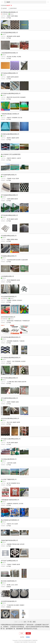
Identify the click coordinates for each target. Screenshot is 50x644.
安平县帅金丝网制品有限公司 (9, 73)
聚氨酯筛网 (13, 280)
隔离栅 (12, 239)
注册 (28, 633)
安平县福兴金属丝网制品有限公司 (11, 93)
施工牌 (8, 483)
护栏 (13, 524)
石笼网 (8, 16)
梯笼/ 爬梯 (14, 382)
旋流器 (18, 280)
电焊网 (12, 77)
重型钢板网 (10, 36)
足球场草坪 (19, 300)
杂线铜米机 (16, 504)
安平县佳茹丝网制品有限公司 (9, 215)
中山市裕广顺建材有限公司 (9, 479)
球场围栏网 (16, 341)
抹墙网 (8, 402)
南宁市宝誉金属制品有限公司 (9, 378)
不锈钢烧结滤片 (26, 321)
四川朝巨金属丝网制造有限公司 (10, 134)
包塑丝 (17, 402)
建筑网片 (17, 77)
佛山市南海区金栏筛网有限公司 (10, 520)
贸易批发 (9, 587)
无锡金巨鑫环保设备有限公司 (9, 540)
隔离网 (12, 199)
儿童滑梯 (14, 300)
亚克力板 (20, 118)
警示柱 (18, 483)
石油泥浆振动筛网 (11, 260)
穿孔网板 (14, 57)
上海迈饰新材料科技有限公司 (9, 53)
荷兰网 (8, 219)
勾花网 (12, 16)
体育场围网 (10, 341)
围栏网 (16, 199)
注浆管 (16, 585)
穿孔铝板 (9, 57)
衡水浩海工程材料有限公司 (9, 581)
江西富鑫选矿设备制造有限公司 (10, 500)
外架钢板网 (23, 97)
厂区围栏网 (22, 341)
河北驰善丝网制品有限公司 (9, 236)
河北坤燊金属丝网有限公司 (9, 459)
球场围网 (9, 300)
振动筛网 (18, 260)
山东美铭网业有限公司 (7, 276)
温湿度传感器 (10, 321)
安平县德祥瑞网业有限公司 (9, 175)
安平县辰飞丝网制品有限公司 (9, 561)
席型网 (17, 179)
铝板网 (8, 77)
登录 (22, 633)
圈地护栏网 (10, 97)
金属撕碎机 (10, 504)
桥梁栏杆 (14, 158)
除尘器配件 (17, 605)
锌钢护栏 (9, 118)
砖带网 (14, 36)
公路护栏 (19, 158)
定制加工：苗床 (11, 361)
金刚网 (12, 443)
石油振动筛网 (24, 260)
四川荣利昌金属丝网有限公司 (9, 12)
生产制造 (9, 18)
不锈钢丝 (9, 564)
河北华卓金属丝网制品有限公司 (10, 418)
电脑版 (28, 637)
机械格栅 (9, 544)
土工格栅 (9, 382)
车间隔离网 (14, 118)
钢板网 (18, 36)
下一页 (29, 622)
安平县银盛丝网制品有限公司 (9, 195)
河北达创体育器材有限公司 (9, 297)
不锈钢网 (9, 179)
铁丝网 (16, 524)
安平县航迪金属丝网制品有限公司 (11, 358)
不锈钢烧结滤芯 (18, 321)
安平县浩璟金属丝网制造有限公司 (11, 337)
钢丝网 (18, 564)
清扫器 (8, 280)
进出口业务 (10, 422)
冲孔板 (13, 179)
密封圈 (8, 585)
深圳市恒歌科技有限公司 (8, 317)
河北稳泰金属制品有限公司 (9, 256)
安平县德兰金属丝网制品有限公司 (11, 439)
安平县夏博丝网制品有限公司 (9, 398)
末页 (34, 622)
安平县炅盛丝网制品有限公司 (9, 33)
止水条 (12, 585)
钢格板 (16, 16)
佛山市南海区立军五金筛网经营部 (11, 154)
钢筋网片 (9, 138)
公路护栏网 (10, 463)
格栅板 (8, 239)
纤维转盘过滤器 (16, 544)
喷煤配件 (22, 605)
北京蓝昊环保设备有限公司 (9, 601)
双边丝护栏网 (16, 97)
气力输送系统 (10, 605)
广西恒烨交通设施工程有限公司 (10, 114)
